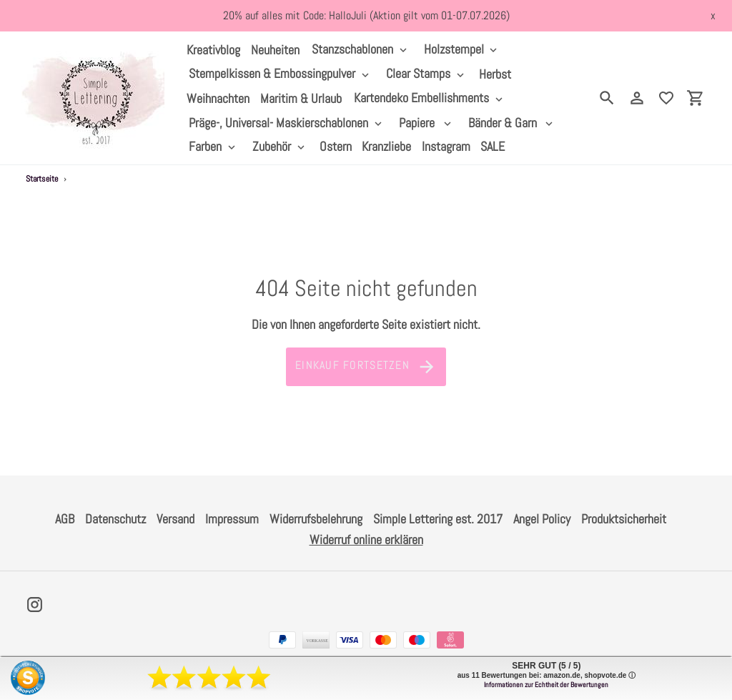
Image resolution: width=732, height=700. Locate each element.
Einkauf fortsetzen (366, 367)
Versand (175, 519)
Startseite (42, 179)
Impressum (232, 519)
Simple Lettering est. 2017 (438, 519)
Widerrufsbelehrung (316, 519)
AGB (65, 519)
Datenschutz (115, 519)
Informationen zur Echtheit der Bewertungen (546, 685)
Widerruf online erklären (366, 539)
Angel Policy (542, 519)
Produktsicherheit (624, 519)
